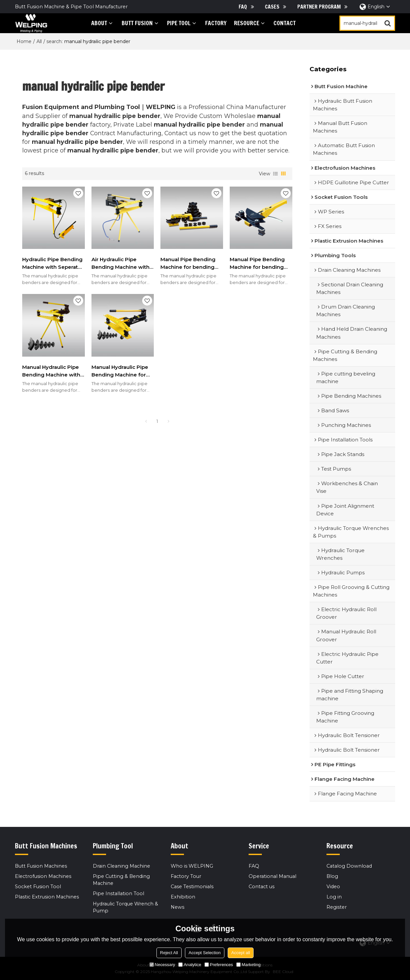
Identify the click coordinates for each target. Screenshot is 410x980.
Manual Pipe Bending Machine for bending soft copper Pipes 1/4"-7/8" (257, 263)
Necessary (162, 965)
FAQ (243, 7)
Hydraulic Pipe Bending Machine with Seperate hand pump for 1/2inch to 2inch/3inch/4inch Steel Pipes (52, 263)
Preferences (219, 965)
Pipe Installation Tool (118, 894)
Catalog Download (349, 866)
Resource (247, 23)
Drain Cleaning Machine (121, 866)
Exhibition (183, 897)
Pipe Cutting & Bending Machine (121, 880)
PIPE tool (179, 23)
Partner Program (319, 7)
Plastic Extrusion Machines (47, 897)
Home (24, 41)
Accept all (241, 953)
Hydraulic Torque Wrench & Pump (125, 907)
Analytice (190, 965)
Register (337, 907)
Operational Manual (272, 876)
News (177, 907)
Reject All (169, 953)
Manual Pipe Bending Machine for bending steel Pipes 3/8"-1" (188, 263)
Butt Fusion (137, 23)
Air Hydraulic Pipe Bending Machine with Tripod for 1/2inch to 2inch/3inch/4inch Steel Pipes (122, 263)
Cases (272, 7)
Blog (332, 876)
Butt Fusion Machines (41, 866)
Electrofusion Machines (43, 876)
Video (333, 887)
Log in (334, 897)
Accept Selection (205, 953)
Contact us (262, 887)
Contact (285, 23)
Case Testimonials (192, 887)
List (275, 174)
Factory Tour (186, 876)
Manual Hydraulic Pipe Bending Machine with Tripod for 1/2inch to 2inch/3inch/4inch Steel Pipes (53, 371)
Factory (216, 23)
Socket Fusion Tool (38, 887)
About (99, 23)
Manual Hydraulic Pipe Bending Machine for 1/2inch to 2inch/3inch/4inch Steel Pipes (122, 371)
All (39, 41)
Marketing (248, 965)
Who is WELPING (192, 866)
